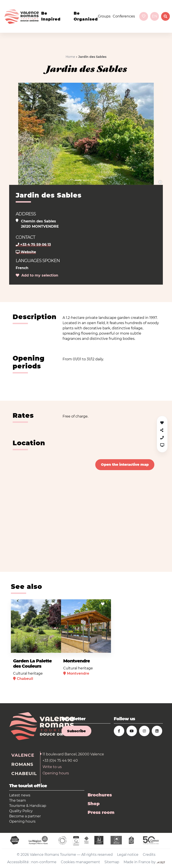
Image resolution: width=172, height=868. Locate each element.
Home (70, 57)
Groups (104, 16)
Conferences (124, 16)
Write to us (52, 767)
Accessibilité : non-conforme (32, 862)
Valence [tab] (23, 755)
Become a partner (25, 816)
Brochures (100, 795)
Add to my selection (37, 275)
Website (26, 252)
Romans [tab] (22, 764)
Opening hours (56, 773)
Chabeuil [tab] (24, 773)
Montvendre (77, 661)
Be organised (86, 16)
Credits (149, 855)
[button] (17, 134)
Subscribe (76, 731)
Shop (94, 804)
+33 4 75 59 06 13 (33, 245)
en (155, 16)
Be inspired (51, 16)
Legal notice (128, 855)
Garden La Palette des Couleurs (32, 663)
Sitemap (112, 862)
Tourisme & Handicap (28, 806)
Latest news (20, 795)
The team (18, 800)
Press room (101, 812)
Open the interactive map (125, 465)
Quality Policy (21, 811)
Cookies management (80, 862)
